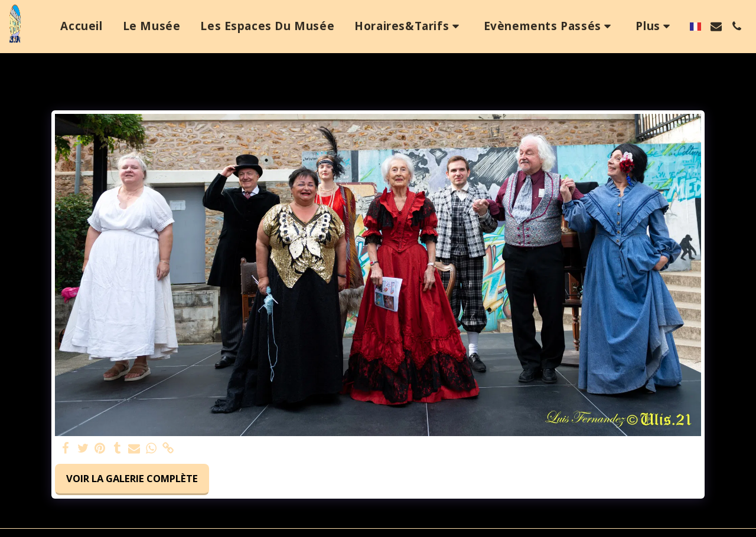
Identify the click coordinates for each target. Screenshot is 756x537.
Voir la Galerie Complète (132, 478)
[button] (409, 27)
